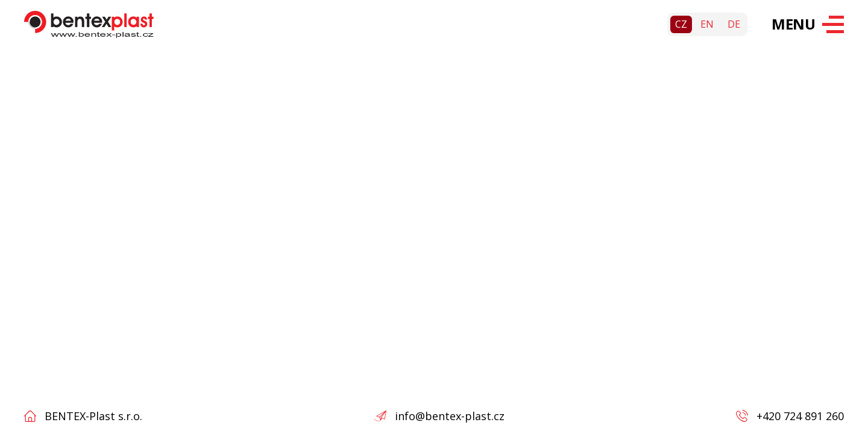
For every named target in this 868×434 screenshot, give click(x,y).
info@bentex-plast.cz (450, 416)
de (734, 24)
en (707, 24)
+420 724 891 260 (800, 416)
